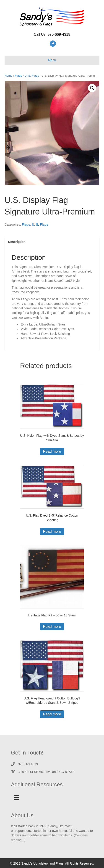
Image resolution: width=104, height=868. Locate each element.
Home (8, 76)
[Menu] (17, 798)
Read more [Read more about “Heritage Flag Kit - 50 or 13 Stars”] (52, 627)
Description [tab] (17, 242)
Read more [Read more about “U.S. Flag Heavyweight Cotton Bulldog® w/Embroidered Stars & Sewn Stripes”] (52, 714)
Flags (18, 76)
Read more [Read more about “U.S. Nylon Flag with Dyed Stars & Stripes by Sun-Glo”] (52, 451)
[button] (92, 88)
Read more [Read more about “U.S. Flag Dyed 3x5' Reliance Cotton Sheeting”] (52, 531)
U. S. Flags (32, 76)
